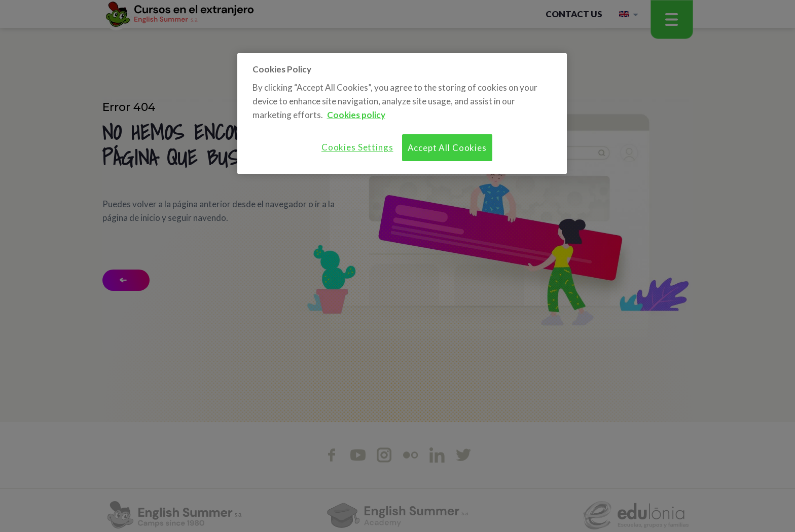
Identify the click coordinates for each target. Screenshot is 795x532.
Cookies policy (356, 115)
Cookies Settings (357, 147)
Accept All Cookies (447, 148)
